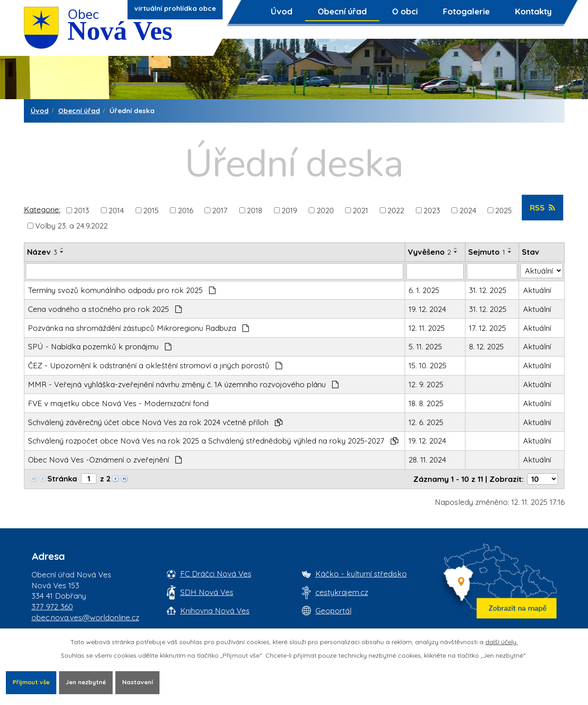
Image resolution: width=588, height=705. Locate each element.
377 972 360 (52, 607)
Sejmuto (487, 252)
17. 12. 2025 (488, 328)
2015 (151, 210)
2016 (186, 210)
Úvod (282, 11)
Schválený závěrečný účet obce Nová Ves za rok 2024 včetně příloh (155, 422)
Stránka (62, 478)
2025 (504, 210)
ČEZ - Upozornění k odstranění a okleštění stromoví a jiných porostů (155, 365)
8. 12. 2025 (486, 346)
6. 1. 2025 (424, 290)
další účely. (501, 641)
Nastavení (146, 682)
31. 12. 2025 (488, 290)
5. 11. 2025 (425, 346)
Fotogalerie (466, 11)
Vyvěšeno (429, 252)
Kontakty (533, 11)
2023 (432, 210)
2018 (255, 210)
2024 (468, 210)
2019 (289, 210)
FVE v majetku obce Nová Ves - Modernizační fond (118, 403)
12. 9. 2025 (426, 384)
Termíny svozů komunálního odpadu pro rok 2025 (122, 290)
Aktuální (537, 290)
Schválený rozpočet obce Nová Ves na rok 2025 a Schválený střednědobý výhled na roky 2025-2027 (213, 441)
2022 (396, 210)
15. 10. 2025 (428, 365)
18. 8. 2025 (426, 403)
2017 (220, 210)
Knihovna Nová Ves (215, 611)
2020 (325, 210)
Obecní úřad (342, 11)
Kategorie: (42, 209)
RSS (542, 208)
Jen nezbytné (91, 682)
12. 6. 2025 (426, 422)
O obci (405, 11)
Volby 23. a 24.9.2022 (71, 225)
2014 (116, 210)
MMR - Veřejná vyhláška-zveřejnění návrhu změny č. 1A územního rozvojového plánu (183, 384)
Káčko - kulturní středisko (361, 574)
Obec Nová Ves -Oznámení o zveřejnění (105, 460)
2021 (360, 210)
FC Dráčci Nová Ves (216, 574)
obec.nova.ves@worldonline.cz (85, 617)
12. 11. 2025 (427, 328)
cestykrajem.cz (342, 592)
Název (42, 252)
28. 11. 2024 (427, 460)
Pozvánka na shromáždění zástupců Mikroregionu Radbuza (139, 328)
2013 (82, 210)
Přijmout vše (32, 682)
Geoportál (333, 611)
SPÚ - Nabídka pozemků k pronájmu (100, 346)
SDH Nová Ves (207, 592)
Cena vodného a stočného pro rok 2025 (105, 309)
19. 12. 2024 (427, 309)
